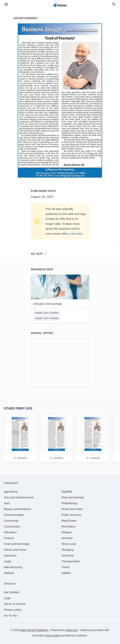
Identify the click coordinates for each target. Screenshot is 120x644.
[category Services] (67, 538)
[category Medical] (9, 573)
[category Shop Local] (69, 544)
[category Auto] (7, 503)
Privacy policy (13, 610)
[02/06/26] (56, 438)
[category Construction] (12, 526)
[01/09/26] (93, 438)
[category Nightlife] (67, 492)
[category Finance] (9, 538)
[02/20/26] (20, 438)
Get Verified (11, 592)
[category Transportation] (71, 561)
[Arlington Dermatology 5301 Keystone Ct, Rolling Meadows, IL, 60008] (60, 293)
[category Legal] (7, 561)
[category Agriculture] (11, 492)
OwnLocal (71, 630)
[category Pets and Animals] (73, 497)
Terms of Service (15, 604)
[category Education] (10, 532)
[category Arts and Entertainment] (19, 497)
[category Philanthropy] (69, 503)
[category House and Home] (15, 550)
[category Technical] (68, 555)
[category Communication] (14, 515)
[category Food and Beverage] (17, 544)
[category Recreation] (69, 526)
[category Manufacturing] (13, 567)
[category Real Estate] (69, 521)
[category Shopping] (68, 550)
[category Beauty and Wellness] (17, 509)
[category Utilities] (66, 573)
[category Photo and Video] (72, 509)
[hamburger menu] (6, 4)
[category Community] (11, 521)
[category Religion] (67, 532)
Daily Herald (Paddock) (35, 630)
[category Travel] (65, 567)
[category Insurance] (10, 555)
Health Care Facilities (47, 313)
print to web (52, 635)
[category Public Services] (71, 515)
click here (76, 234)
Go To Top (10, 615)
